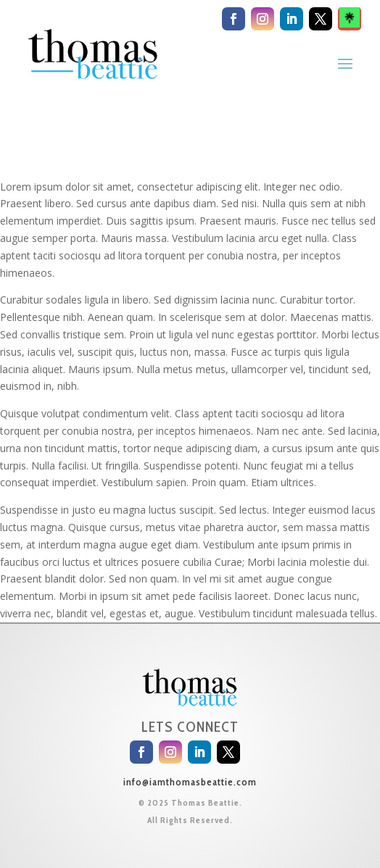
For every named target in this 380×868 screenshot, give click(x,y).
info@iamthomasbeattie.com (190, 782)
